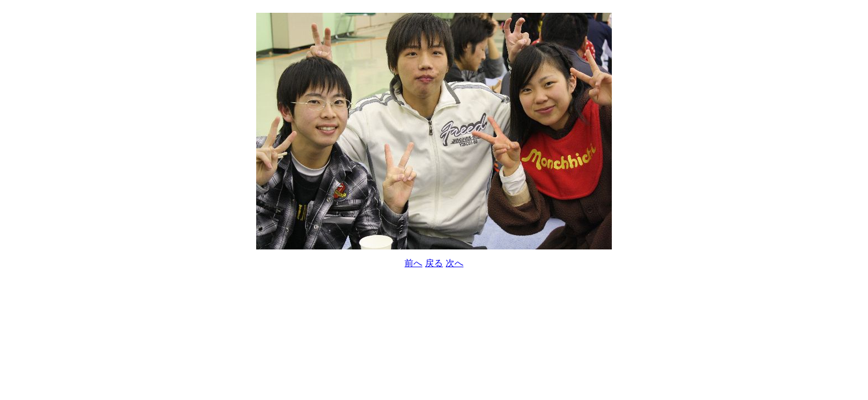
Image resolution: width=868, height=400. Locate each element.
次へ (455, 263)
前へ (413, 263)
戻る (434, 263)
